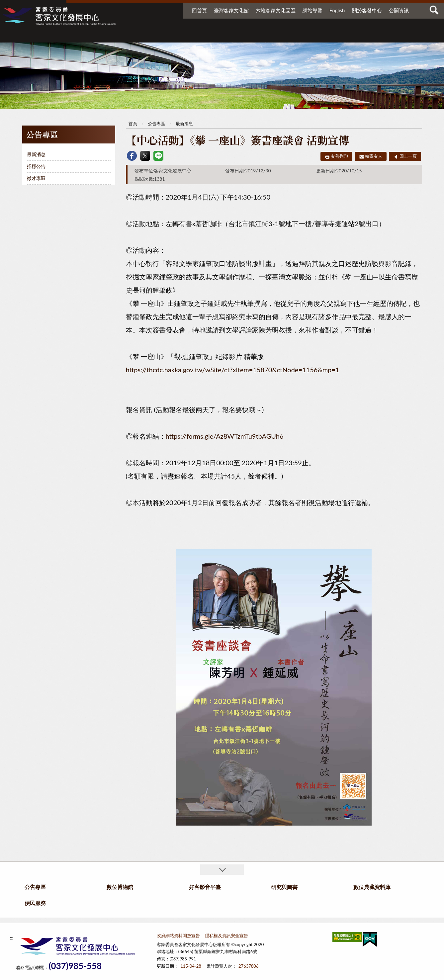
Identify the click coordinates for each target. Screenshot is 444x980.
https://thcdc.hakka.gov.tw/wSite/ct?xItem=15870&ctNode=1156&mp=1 (233, 370)
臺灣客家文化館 (231, 10)
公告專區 (168, 36)
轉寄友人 (374, 156)
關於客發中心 (367, 10)
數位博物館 (215, 36)
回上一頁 (408, 156)
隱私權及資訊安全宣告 (226, 935)
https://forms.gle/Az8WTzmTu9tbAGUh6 (225, 436)
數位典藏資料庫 (351, 36)
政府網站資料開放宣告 (178, 935)
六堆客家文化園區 (276, 10)
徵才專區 (36, 178)
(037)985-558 (75, 966)
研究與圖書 (302, 36)
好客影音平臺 (261, 36)
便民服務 (392, 36)
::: (6, 6)
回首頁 (199, 10)
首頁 (133, 124)
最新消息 (36, 154)
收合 (222, 870)
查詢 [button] (434, 10)
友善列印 (339, 156)
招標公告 (36, 166)
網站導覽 (312, 10)
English (337, 10)
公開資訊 (399, 10)
